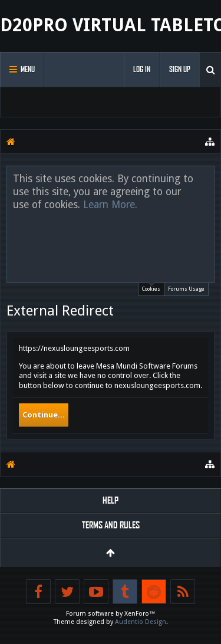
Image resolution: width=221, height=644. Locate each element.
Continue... (44, 415)
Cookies (151, 287)
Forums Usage (186, 289)
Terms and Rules (111, 525)
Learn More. (110, 205)
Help (111, 500)
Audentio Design (141, 622)
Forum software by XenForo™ (111, 614)
